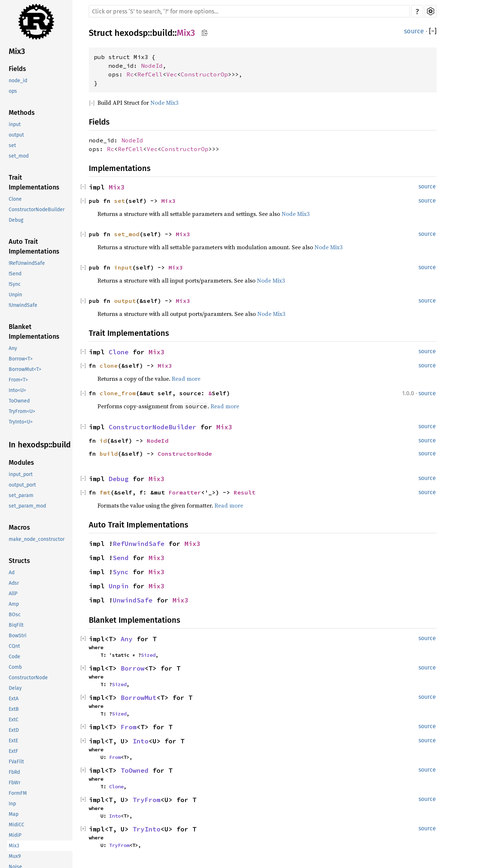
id (103, 441)
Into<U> (17, 390)
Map (14, 814)
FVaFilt (16, 762)
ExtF (13, 751)
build (162, 33)
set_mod (19, 156)
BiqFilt (16, 625)
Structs (19, 561)
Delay (15, 688)
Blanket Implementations (34, 332)
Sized (148, 655)
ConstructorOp (204, 74)
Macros (19, 527)
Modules (21, 463)
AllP (13, 594)
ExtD (14, 730)
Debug (16, 220)
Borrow (133, 668)
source (414, 31)
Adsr (14, 583)
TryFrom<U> (22, 411)
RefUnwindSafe (139, 544)
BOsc (15, 615)
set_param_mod (27, 506)
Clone (15, 199)
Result (245, 492)
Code (14, 657)
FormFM (18, 793)
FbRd (14, 772)
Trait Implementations (34, 182)
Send (121, 558)
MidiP (15, 835)
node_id (18, 81)
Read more (186, 379)
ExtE (13, 741)
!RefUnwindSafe (27, 263)
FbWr (14, 783)
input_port (21, 474)
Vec (172, 74)
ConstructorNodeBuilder (37, 210)
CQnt (14, 646)
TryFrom (147, 800)
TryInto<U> (21, 422)
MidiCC (16, 825)
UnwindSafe (133, 600)
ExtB (14, 709)
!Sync (15, 284)
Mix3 (17, 51)
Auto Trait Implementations (34, 247)
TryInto (147, 829)
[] (433, 31)
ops (13, 91)
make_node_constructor (37, 539)
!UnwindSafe (23, 305)
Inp (12, 804)
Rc (130, 74)
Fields (17, 69)
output (16, 135)
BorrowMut (139, 698)
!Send (15, 274)
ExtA (14, 699)
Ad (12, 573)
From (129, 727)
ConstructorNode (28, 678)
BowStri (18, 636)
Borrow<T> (21, 359)
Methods (22, 113)
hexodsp (131, 33)
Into (141, 741)
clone (109, 366)
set (12, 145)
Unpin (15, 295)
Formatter (185, 492)
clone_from (118, 393)
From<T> (18, 380)
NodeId (152, 66)
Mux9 (15, 856)
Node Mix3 (164, 103)
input (15, 124)
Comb (15, 667)
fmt (105, 492)
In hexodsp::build (40, 445)
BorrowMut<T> (25, 369)
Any (13, 348)
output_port (22, 485)
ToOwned (19, 401)
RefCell (150, 74)
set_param (21, 495)
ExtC (14, 720)
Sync (121, 572)
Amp (14, 604)
